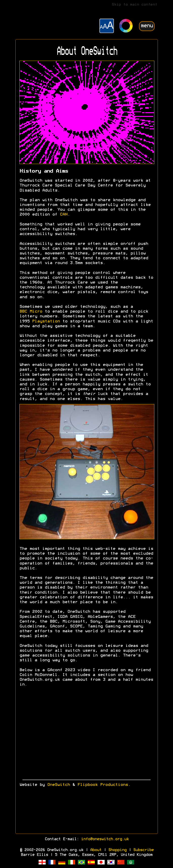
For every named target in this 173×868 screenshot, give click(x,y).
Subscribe (143, 850)
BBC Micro (31, 312)
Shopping (117, 850)
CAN (64, 215)
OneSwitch (59, 785)
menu (147, 26)
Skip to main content (134, 5)
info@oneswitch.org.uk (105, 839)
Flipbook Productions (103, 785)
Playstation (46, 321)
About (96, 850)
